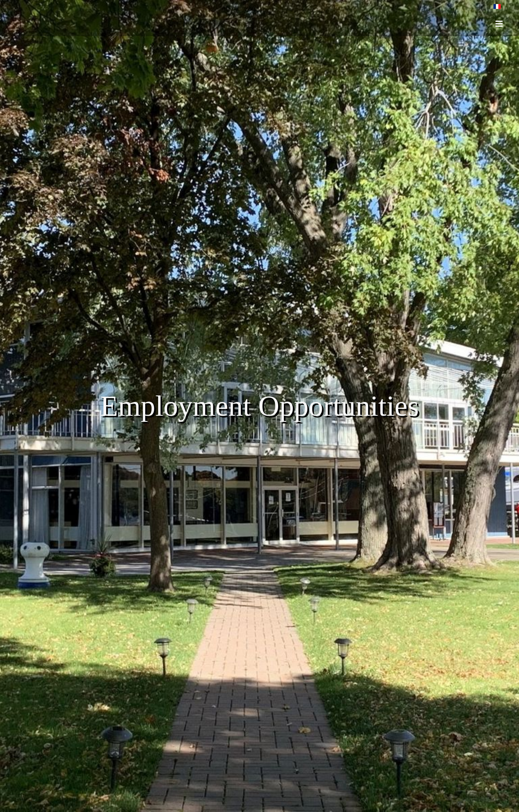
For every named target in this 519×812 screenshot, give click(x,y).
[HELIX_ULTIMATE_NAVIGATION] (499, 24)
